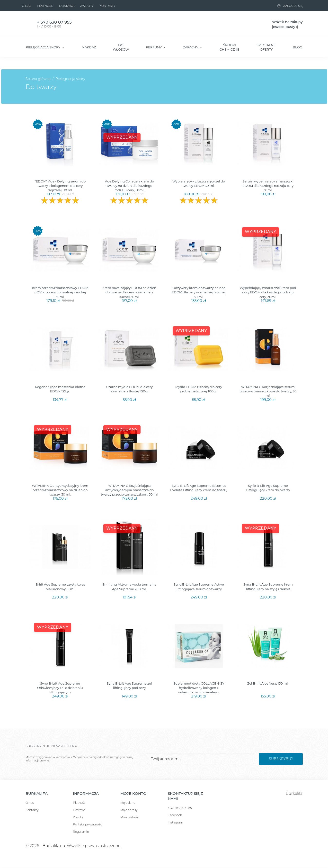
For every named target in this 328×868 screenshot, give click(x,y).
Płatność (45, 6)
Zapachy (191, 47)
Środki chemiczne (230, 47)
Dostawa (67, 6)
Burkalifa (294, 793)
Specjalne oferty (266, 47)
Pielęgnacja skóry (43, 47)
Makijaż (89, 47)
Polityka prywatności (88, 824)
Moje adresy (129, 810)
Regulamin (81, 832)
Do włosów (121, 47)
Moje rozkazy (129, 817)
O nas (27, 6)
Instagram (175, 822)
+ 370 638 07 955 (180, 808)
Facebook (175, 815)
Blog (297, 47)
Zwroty (87, 6)
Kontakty (107, 6)
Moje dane (128, 803)
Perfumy (154, 47)
